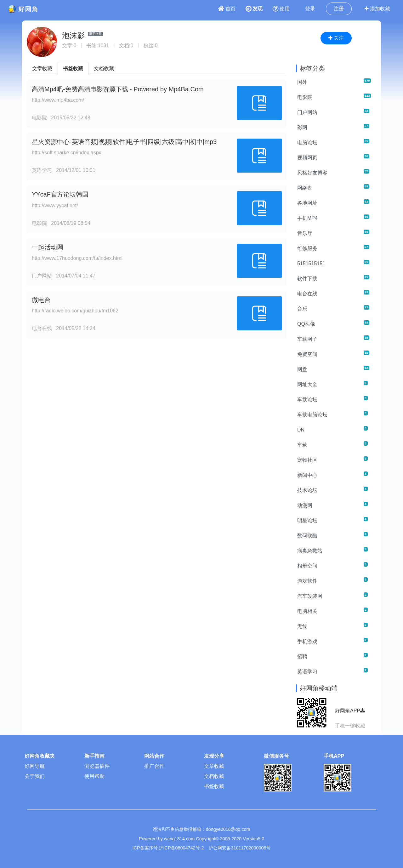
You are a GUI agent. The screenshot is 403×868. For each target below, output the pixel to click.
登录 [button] (310, 9)
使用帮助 (94, 776)
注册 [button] (339, 9)
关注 (336, 38)
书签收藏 (73, 69)
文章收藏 (42, 69)
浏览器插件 (97, 766)
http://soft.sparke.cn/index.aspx (67, 153)
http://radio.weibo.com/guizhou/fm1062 (75, 311)
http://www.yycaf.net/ (55, 206)
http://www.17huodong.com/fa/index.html (77, 258)
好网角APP (350, 711)
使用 (281, 9)
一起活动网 (48, 247)
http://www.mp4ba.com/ (58, 100)
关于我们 (35, 776)
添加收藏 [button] (377, 9)
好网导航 (35, 766)
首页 (227, 9)
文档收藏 (104, 69)
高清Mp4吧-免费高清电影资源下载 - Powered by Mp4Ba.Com (118, 89)
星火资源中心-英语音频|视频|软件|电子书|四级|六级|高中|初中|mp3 (124, 142)
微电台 (41, 300)
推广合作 (154, 766)
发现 (254, 9)
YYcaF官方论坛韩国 (60, 194)
